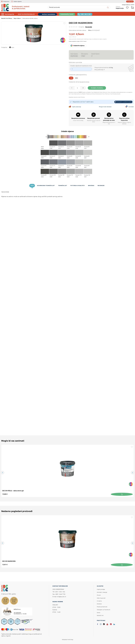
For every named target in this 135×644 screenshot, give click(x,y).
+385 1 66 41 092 (89, 14)
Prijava (118, 7)
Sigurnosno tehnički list (46, 186)
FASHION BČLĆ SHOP (70, 14)
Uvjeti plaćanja (76, 107)
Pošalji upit (130, 1)
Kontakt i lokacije (102, 592)
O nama (99, 601)
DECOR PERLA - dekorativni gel (13, 491)
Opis (32, 186)
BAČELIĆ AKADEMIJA (51, 14)
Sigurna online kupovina (124, 119)
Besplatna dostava (78, 118)
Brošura (91, 186)
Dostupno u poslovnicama (124, 102)
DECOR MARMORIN (9, 561)
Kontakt (131, 107)
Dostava (99, 603)
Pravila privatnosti (102, 606)
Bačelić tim (100, 615)
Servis (98, 612)
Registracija (120, 9)
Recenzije (89, 27)
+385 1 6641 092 (60, 592)
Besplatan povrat (94, 118)
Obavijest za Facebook (104, 609)
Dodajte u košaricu (97, 88)
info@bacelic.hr (62, 596)
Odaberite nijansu (79, 46)
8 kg (76, 78)
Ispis (12, 48)
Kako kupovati (101, 598)
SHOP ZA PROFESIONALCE (28, 14)
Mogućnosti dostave (105, 107)
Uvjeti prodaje (101, 589)
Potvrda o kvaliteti (78, 186)
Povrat (99, 595)
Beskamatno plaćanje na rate (109, 119)
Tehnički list (62, 186)
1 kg (71, 78)
